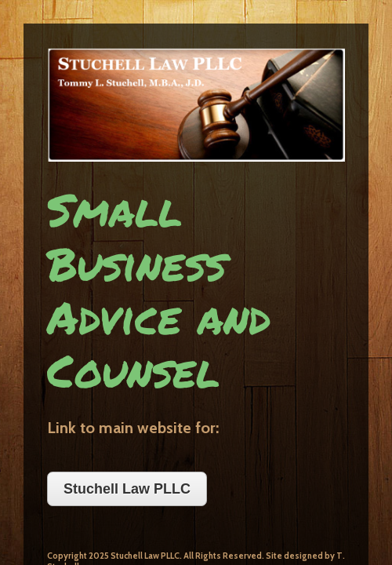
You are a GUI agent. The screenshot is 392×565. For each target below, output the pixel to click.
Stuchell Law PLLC (103, 294)
